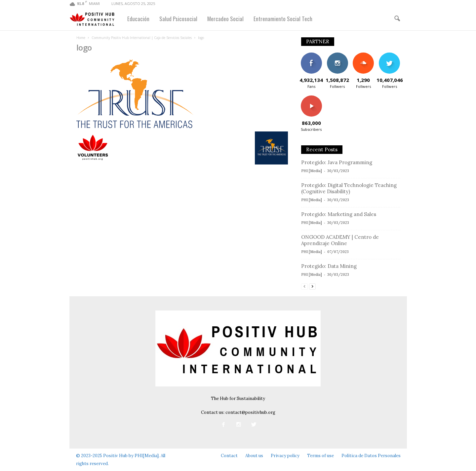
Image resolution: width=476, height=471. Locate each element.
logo (84, 47)
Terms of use (320, 456)
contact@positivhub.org (250, 412)
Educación (138, 19)
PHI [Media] (312, 171)
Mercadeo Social (225, 19)
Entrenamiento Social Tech (283, 19)
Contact (229, 456)
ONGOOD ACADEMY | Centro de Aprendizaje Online (340, 240)
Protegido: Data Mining (329, 266)
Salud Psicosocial (178, 19)
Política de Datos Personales (371, 456)
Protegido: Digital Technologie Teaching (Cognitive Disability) (349, 188)
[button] (397, 19)
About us (254, 456)
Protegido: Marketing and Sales (339, 214)
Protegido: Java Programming (337, 162)
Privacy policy (285, 456)
